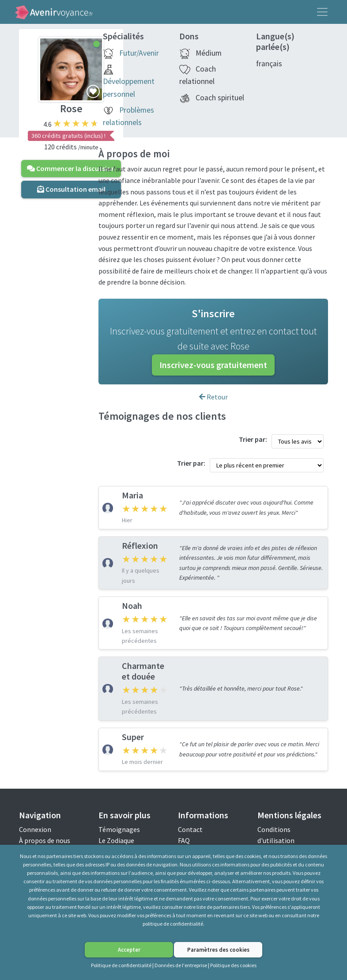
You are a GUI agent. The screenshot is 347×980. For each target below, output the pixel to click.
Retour (213, 397)
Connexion (35, 829)
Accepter (129, 950)
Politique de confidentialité (121, 965)
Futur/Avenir (139, 53)
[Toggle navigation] (322, 12)
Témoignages (119, 829)
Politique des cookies (233, 965)
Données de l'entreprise (181, 965)
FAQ (184, 840)
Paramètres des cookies (218, 950)
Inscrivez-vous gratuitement (213, 365)
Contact (190, 829)
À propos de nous (45, 840)
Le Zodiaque (116, 840)
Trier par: (253, 439)
